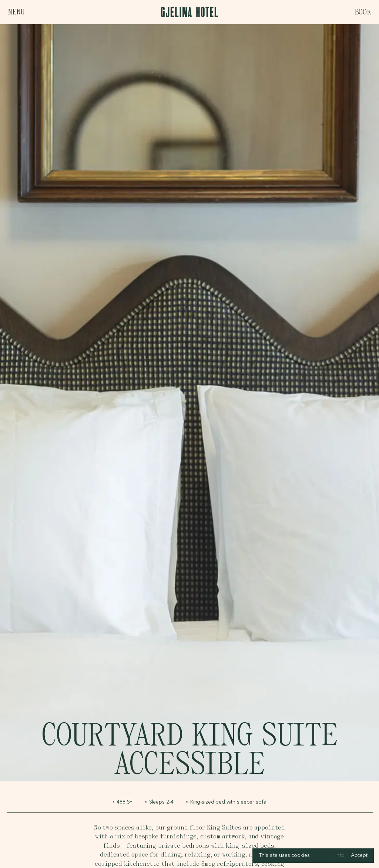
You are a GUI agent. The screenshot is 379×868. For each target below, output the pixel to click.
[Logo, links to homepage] (189, 12)
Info (340, 855)
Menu (16, 12)
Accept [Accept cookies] (359, 855)
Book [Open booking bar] (363, 12)
